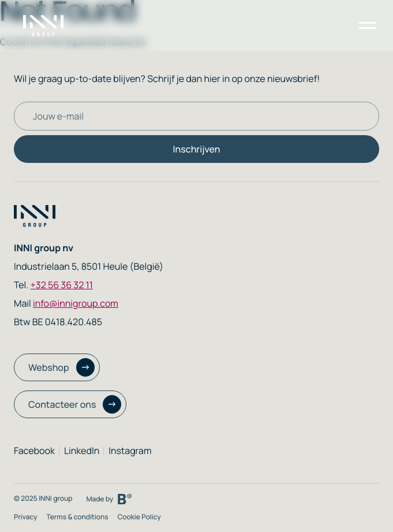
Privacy (25, 517)
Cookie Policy (139, 517)
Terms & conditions (77, 517)
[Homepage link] (50, 26)
